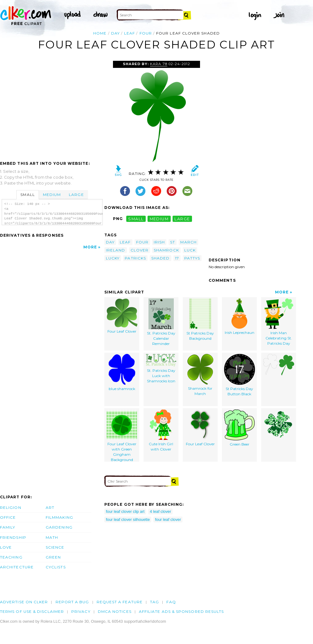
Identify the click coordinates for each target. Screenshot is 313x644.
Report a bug (72, 602)
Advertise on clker (24, 602)
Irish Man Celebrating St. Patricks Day (279, 322)
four (146, 33)
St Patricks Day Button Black (240, 375)
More (90, 247)
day (115, 33)
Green (53, 557)
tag (154, 602)
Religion (11, 507)
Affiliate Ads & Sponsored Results (182, 611)
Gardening (59, 527)
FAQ (171, 602)
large (182, 219)
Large (76, 195)
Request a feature (120, 602)
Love (6, 547)
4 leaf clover (160, 511)
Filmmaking (59, 517)
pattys (192, 258)
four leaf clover (168, 519)
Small (27, 195)
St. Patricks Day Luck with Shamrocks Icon (161, 368)
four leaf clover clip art (125, 511)
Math (52, 537)
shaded (160, 258)
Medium (52, 195)
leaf (129, 33)
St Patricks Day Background (200, 320)
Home (100, 33)
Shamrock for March (200, 375)
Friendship (13, 537)
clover (140, 250)
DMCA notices (115, 611)
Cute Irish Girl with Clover (161, 430)
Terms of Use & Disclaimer (32, 611)
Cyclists (56, 567)
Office (8, 517)
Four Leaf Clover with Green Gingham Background (122, 436)
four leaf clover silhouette (128, 519)
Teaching (11, 557)
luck (190, 250)
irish (159, 242)
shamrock (166, 250)
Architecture (17, 567)
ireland (116, 250)
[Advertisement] (52, 107)
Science (55, 547)
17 (177, 258)
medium (159, 219)
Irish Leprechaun (240, 317)
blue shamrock (122, 372)
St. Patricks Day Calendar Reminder (161, 322)
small (136, 219)
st (173, 242)
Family (8, 527)
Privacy (81, 611)
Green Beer (239, 428)
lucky (113, 258)
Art (50, 507)
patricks (135, 258)
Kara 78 (159, 64)
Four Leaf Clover (122, 316)
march (188, 242)
